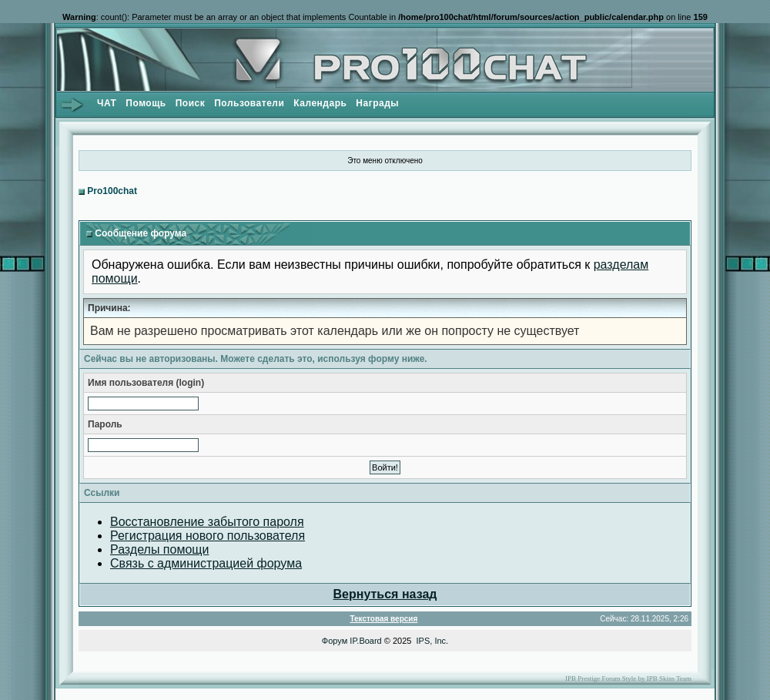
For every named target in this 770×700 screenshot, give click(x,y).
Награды (377, 103)
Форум (335, 641)
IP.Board (365, 641)
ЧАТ (107, 103)
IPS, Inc (432, 641)
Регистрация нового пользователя (208, 536)
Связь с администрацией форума (206, 563)
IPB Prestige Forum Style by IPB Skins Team (628, 678)
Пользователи (249, 103)
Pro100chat (112, 191)
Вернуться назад (385, 594)
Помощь (146, 103)
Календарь (320, 103)
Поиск (191, 103)
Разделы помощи (159, 549)
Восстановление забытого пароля (207, 522)
